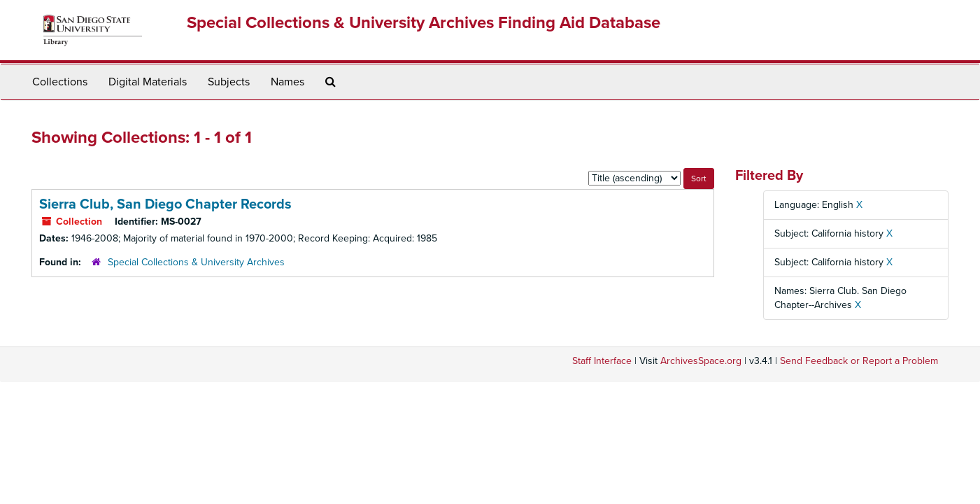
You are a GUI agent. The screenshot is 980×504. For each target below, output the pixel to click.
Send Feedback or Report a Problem (859, 361)
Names (287, 82)
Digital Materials (148, 82)
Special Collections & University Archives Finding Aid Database (424, 23)
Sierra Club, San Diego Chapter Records (165, 204)
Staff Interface (602, 361)
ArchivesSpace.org (701, 361)
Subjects (229, 82)
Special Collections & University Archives (196, 262)
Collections (60, 82)
